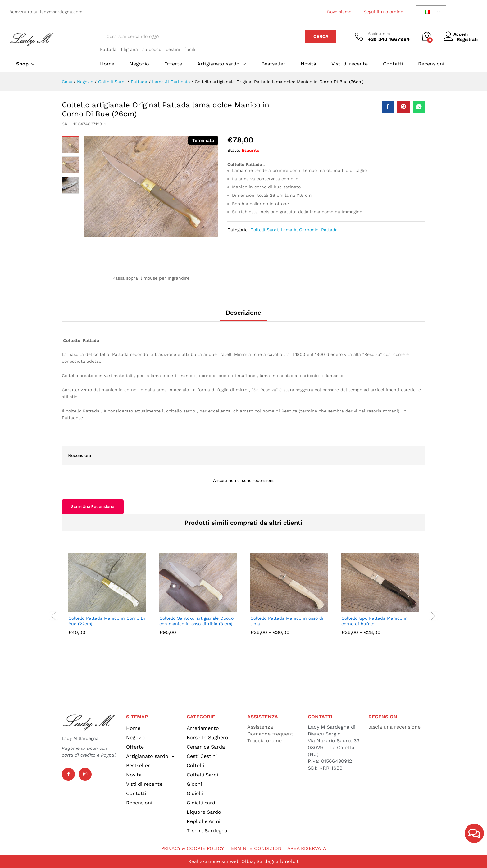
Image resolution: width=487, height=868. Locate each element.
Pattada (108, 49)
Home (107, 64)
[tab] (243, 315)
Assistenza (379, 34)
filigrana (129, 49)
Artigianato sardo (150, 756)
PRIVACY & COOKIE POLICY (190, 848)
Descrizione (243, 313)
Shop (22, 64)
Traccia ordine (264, 741)
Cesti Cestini (202, 756)
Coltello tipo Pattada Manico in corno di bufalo (375, 621)
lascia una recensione (394, 727)
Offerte (173, 64)
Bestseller (273, 64)
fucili (190, 49)
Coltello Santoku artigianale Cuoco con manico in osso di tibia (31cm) (196, 621)
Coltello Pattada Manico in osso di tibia (287, 621)
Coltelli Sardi (264, 230)
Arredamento (203, 728)
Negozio (139, 64)
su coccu (152, 49)
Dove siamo (339, 12)
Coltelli (195, 765)
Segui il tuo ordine (383, 12)
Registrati (467, 39)
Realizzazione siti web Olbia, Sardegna (233, 861)
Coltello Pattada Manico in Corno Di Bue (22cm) (107, 621)
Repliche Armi (203, 821)
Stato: (234, 150)
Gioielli (195, 793)
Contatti (393, 64)
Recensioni (431, 64)
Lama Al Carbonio (300, 230)
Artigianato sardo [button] (218, 64)
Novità (308, 64)
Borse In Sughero (207, 738)
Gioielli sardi (202, 803)
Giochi (194, 784)
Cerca (321, 36)
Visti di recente (350, 64)
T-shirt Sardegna (207, 831)
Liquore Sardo (204, 812)
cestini (173, 49)
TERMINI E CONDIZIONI (255, 848)
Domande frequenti (271, 734)
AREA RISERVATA (308, 848)
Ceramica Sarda (206, 747)
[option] (107, 599)
